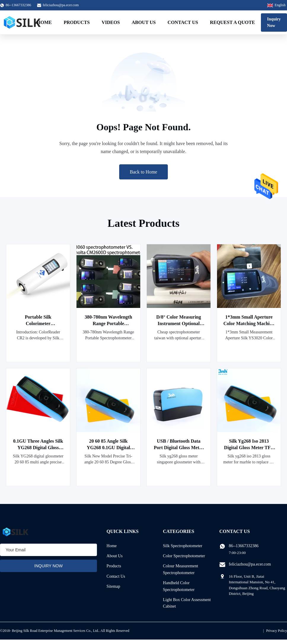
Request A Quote (232, 22)
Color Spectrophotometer (184, 556)
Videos (111, 22)
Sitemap (113, 586)
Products (77, 22)
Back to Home (143, 172)
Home (44, 22)
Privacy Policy (277, 631)
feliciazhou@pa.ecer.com (61, 5)
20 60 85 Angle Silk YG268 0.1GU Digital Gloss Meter (108, 448)
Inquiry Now (274, 22)
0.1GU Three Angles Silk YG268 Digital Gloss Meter (38, 448)
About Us (144, 22)
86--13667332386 (244, 546)
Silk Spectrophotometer (183, 546)
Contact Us (183, 22)
